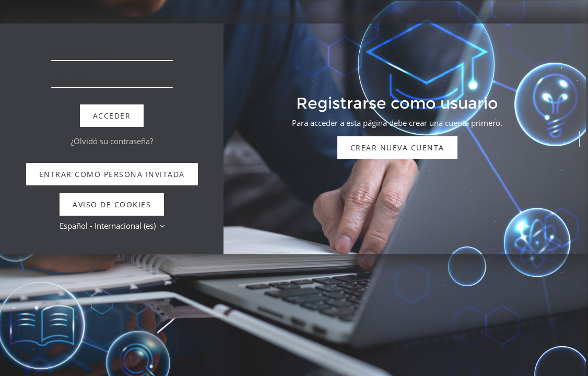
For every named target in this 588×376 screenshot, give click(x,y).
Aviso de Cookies (112, 204)
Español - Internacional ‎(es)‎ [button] (109, 226)
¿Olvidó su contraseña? (112, 141)
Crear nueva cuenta (397, 148)
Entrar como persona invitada (112, 174)
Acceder (112, 116)
